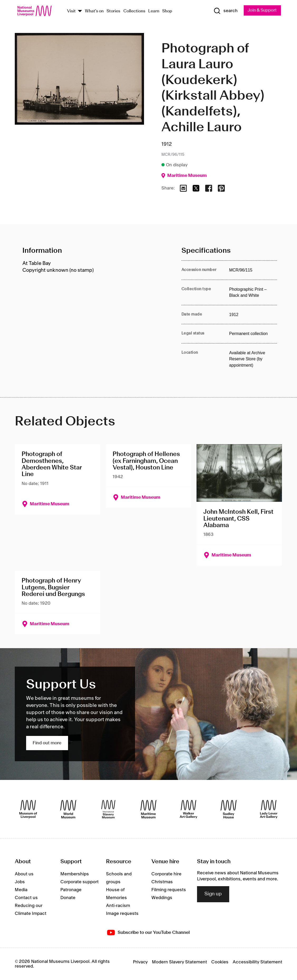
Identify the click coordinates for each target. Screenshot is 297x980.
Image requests (122, 914)
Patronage (71, 890)
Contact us (26, 898)
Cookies (220, 962)
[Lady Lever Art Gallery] (269, 809)
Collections (134, 11)
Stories (113, 11)
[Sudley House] (229, 809)
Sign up (213, 894)
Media (21, 890)
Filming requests (169, 890)
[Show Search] (225, 11)
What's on (94, 11)
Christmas (162, 882)
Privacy (140, 962)
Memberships (75, 874)
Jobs (20, 882)
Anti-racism (118, 906)
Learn (154, 11)
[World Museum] (68, 809)
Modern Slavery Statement (179, 962)
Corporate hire (166, 874)
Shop (167, 11)
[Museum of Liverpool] (28, 809)
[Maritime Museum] (148, 809)
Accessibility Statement (257, 962)
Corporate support (80, 882)
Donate (68, 898)
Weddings (162, 898)
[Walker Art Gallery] (188, 809)
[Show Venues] (80, 11)
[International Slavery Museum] (108, 809)
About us (24, 874)
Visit (71, 11)
